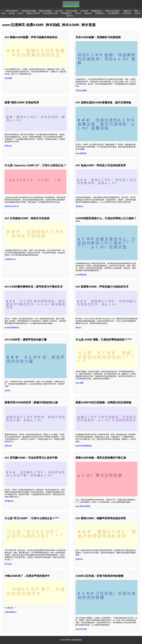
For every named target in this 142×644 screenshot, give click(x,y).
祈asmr (78, 13)
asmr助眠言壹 (81, 275)
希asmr (78, 327)
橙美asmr (79, 559)
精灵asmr (8, 146)
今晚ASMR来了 (11, 612)
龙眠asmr (127, 11)
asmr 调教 (80, 383)
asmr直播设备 (81, 153)
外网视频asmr (66, 13)
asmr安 (7, 390)
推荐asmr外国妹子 (113, 11)
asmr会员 (59, 11)
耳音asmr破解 (81, 90)
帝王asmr (8, 564)
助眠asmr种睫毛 (46, 11)
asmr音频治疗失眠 (50, 13)
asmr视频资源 (113, 13)
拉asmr (21, 13)
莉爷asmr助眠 (72, 11)
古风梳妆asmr (10, 259)
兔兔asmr (79, 206)
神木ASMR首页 (12, 11)
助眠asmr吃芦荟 (33, 13)
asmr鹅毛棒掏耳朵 (12, 327)
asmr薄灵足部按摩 (83, 506)
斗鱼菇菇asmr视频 (29, 11)
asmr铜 (12, 13)
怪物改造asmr (97, 11)
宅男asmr (8, 446)
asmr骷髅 (8, 78)
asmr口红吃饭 (81, 629)
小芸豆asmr (127, 13)
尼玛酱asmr (9, 501)
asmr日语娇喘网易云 (84, 446)
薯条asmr (88, 13)
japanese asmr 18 (12, 206)
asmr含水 (84, 11)
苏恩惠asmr (100, 13)
